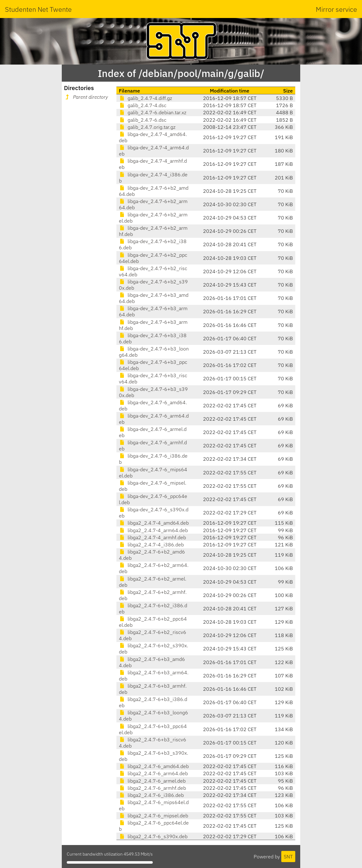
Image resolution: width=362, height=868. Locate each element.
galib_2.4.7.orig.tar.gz (147, 127)
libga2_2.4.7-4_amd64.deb (154, 523)
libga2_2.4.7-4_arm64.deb (153, 530)
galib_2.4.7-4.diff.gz (145, 98)
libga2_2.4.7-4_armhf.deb (152, 537)
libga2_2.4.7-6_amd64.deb (154, 766)
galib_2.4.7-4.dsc (143, 105)
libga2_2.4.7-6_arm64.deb (153, 773)
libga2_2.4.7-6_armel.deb (152, 781)
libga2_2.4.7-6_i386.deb (151, 795)
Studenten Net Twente (38, 9)
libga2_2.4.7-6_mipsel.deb (154, 816)
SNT (288, 857)
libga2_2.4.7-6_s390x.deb (153, 836)
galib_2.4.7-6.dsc (143, 120)
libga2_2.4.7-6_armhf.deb (152, 788)
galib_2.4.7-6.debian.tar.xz (153, 112)
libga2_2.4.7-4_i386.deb (151, 545)
